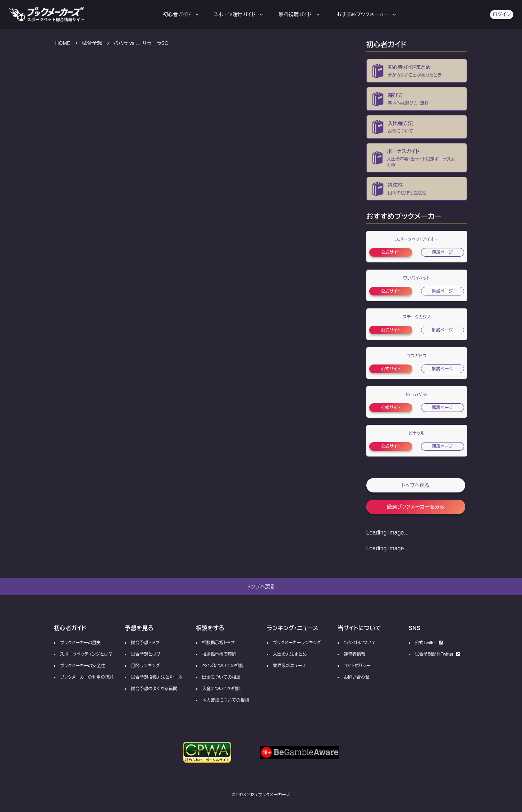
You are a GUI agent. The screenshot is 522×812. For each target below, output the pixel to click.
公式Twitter (429, 643)
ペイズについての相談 (223, 666)
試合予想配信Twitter (438, 654)
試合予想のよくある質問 (154, 689)
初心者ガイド (181, 14)
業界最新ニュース (289, 666)
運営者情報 (354, 654)
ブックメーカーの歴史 (81, 643)
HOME (63, 43)
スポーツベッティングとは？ (86, 654)
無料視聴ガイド (300, 14)
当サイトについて (360, 643)
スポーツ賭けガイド (239, 14)
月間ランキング (145, 666)
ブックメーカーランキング (297, 643)
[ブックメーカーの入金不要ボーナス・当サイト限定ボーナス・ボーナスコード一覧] (417, 158)
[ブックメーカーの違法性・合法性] (417, 189)
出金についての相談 (221, 677)
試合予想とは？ (146, 654)
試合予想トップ (145, 643)
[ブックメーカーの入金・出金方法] (417, 127)
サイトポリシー (357, 666)
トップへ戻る (415, 485)
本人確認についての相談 (226, 700)
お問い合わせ (356, 677)
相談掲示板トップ (218, 643)
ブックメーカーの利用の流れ (87, 677)
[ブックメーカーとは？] (417, 71)
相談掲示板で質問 (219, 654)
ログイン (502, 14)
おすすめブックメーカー (367, 14)
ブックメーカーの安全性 (83, 666)
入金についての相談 (221, 689)
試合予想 (92, 43)
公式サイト (390, 252)
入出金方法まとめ (290, 654)
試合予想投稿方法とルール (156, 677)
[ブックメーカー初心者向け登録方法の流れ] (417, 99)
